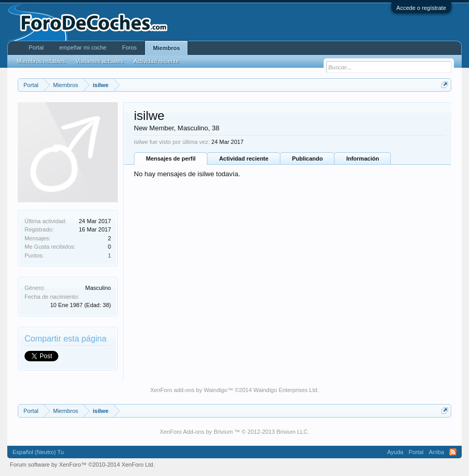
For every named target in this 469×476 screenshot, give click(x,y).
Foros (129, 47)
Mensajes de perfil (171, 158)
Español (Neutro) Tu (38, 452)
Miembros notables (41, 61)
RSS (453, 452)
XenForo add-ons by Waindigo (189, 390)
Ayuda (395, 452)
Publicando (307, 158)
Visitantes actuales (100, 61)
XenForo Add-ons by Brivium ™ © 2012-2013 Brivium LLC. (235, 432)
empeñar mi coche (83, 47)
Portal (36, 47)
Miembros (166, 48)
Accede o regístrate (421, 8)
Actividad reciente (244, 158)
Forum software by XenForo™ (82, 465)
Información (362, 158)
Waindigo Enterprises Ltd (285, 390)
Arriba (436, 452)
